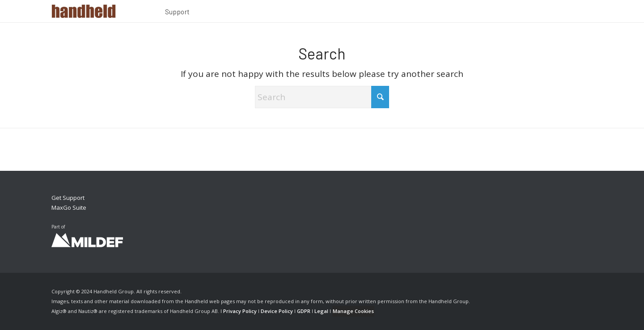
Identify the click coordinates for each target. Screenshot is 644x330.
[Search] (322, 97)
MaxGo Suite (69, 207)
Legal (321, 311)
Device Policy (277, 311)
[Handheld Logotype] (84, 11)
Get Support (68, 198)
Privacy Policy (240, 311)
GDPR (304, 311)
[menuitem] (178, 13)
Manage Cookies (353, 311)
